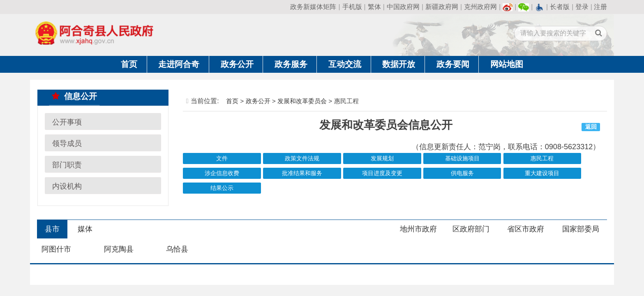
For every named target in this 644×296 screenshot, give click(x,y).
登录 (582, 7)
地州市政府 (418, 229)
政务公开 (237, 64)
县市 (52, 229)
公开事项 (67, 122)
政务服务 (291, 64)
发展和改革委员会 (302, 101)
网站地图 (507, 64)
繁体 (374, 7)
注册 (600, 7)
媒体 (85, 229)
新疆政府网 (442, 7)
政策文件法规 (302, 158)
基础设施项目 (462, 158)
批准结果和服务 (302, 173)
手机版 (352, 7)
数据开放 (399, 64)
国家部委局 (581, 229)
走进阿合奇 (179, 64)
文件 (222, 158)
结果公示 (222, 188)
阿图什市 (56, 249)
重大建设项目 (542, 173)
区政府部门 (471, 229)
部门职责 (67, 164)
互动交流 (345, 64)
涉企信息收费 (222, 173)
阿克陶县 (119, 249)
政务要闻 (453, 64)
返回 (591, 127)
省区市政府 (526, 229)
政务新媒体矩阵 (313, 7)
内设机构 (67, 186)
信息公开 (74, 96)
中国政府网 (403, 7)
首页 (129, 64)
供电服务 (462, 173)
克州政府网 (480, 7)
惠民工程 (542, 158)
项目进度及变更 (382, 173)
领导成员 (67, 143)
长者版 (560, 7)
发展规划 (382, 158)
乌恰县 (177, 249)
